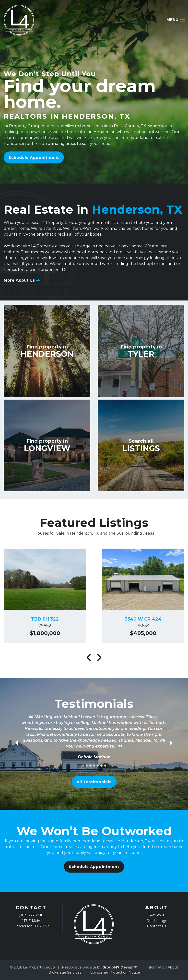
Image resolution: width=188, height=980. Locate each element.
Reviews (157, 915)
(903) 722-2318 (31, 915)
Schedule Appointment (34, 157)
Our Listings (157, 921)
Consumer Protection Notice (115, 972)
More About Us (22, 280)
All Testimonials (94, 782)
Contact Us (157, 926)
